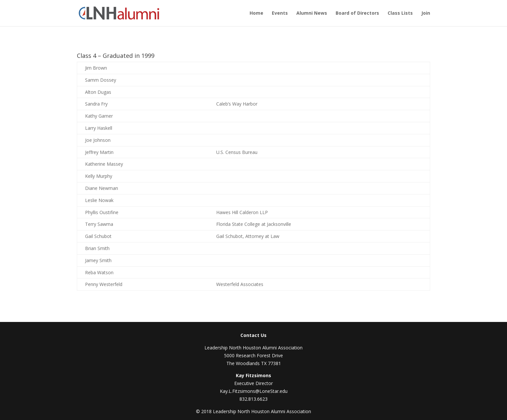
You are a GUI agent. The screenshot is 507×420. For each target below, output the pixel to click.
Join (426, 13)
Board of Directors (357, 13)
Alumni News (312, 13)
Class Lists (400, 13)
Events (280, 13)
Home (256, 13)
